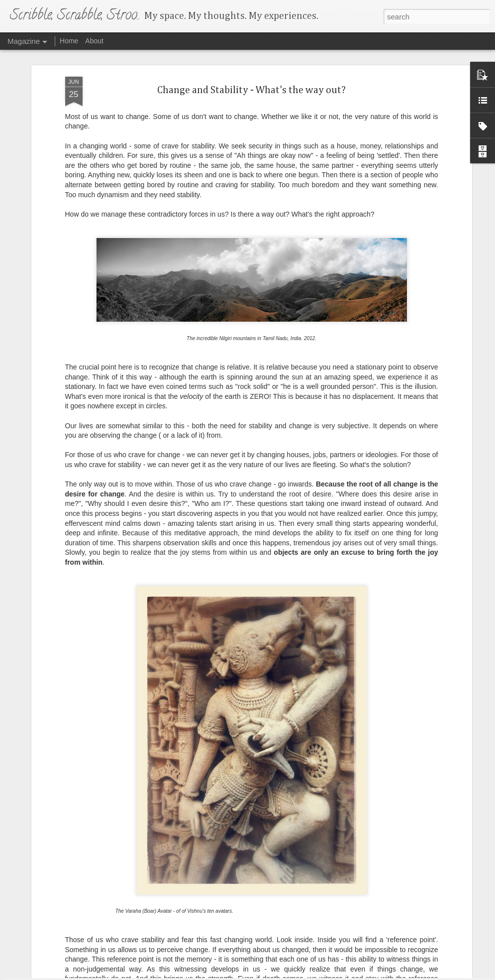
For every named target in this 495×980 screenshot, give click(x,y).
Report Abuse (308, 975)
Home (69, 41)
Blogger (279, 975)
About (94, 41)
